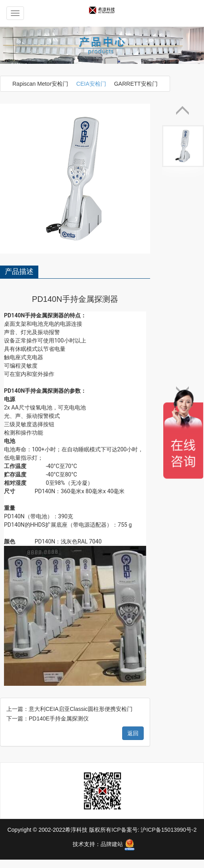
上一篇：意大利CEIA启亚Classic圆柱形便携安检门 (69, 559)
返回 (133, 583)
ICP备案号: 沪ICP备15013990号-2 (154, 680)
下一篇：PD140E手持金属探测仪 (48, 569)
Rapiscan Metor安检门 (40, 84)
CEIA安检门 (91, 84)
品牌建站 (112, 694)
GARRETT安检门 (136, 84)
